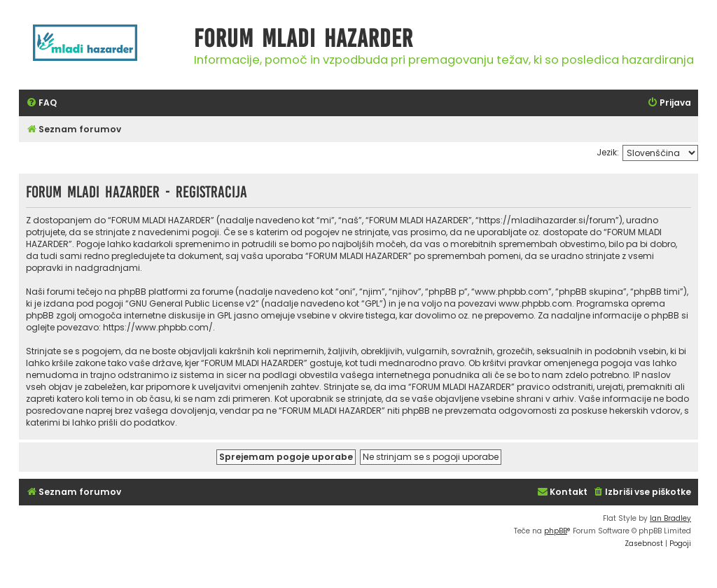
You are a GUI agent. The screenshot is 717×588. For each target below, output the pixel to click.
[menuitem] (41, 103)
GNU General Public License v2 (192, 303)
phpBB (556, 531)
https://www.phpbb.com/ (158, 327)
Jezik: (608, 152)
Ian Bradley (670, 518)
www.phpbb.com (535, 303)
